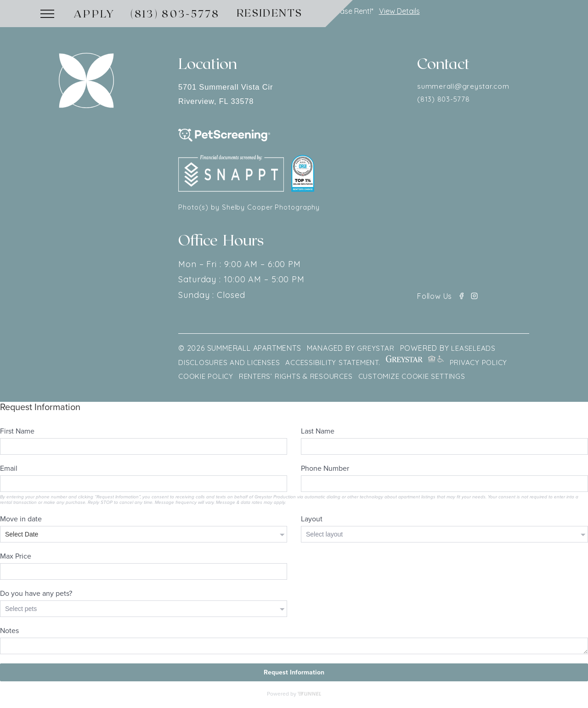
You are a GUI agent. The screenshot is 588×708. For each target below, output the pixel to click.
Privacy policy (489, 365)
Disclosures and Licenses (231, 365)
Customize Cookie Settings (421, 378)
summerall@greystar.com (465, 87)
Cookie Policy (207, 378)
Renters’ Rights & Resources (301, 378)
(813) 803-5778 (175, 13)
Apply (95, 13)
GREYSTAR (376, 351)
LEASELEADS (475, 351)
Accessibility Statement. (338, 365)
